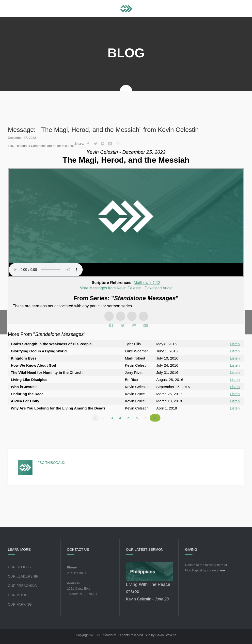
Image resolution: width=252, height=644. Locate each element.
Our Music (18, 595)
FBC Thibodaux (51, 462)
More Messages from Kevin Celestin (110, 288)
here (222, 570)
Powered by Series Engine (226, 431)
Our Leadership (23, 576)
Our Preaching (22, 585)
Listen (235, 343)
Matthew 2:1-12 (147, 283)
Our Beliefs (19, 566)
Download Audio (159, 288)
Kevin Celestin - (147, 599)
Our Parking (20, 604)
